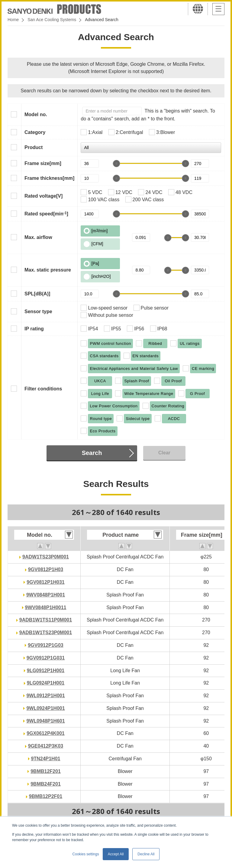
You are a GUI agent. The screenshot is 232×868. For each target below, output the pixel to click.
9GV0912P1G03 (45, 645)
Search (92, 453)
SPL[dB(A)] (37, 294)
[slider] (116, 164)
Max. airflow (38, 237)
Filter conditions (43, 389)
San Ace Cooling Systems (52, 20)
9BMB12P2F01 (46, 796)
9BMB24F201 (46, 784)
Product (34, 147)
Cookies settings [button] (86, 854)
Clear (164, 453)
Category (35, 132)
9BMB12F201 (46, 771)
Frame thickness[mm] (49, 178)
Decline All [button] (146, 854)
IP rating (34, 329)
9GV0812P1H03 (46, 569)
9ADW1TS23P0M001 (46, 557)
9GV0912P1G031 (46, 658)
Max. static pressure (48, 270)
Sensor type (38, 312)
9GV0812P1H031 (45, 582)
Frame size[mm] (43, 163)
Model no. (36, 114)
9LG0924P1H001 (46, 683)
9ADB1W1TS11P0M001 (46, 620)
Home (13, 20)
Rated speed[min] (46, 214)
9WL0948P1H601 (45, 721)
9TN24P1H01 (46, 759)
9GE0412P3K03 (46, 746)
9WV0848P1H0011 (46, 607)
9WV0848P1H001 (46, 595)
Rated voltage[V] (43, 196)
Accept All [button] (116, 854)
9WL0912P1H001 (45, 696)
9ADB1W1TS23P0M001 (46, 633)
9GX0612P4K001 (45, 733)
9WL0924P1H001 (45, 708)
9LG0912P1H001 (46, 671)
